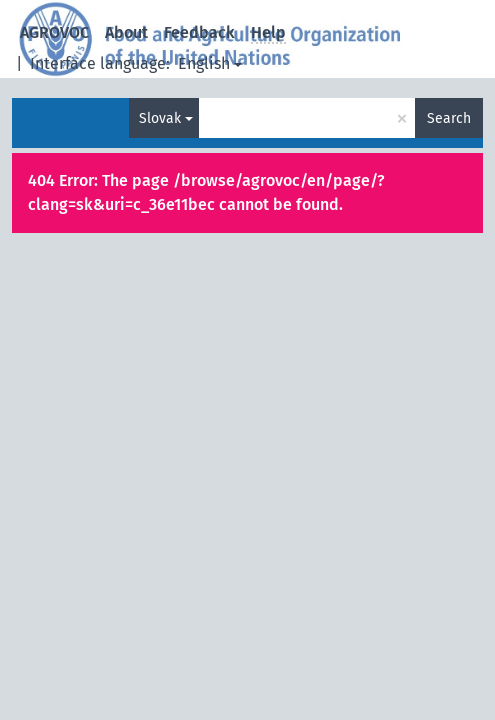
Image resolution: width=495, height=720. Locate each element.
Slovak (160, 118)
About (126, 32)
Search (449, 118)
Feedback (199, 32)
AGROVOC (54, 32)
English (204, 63)
